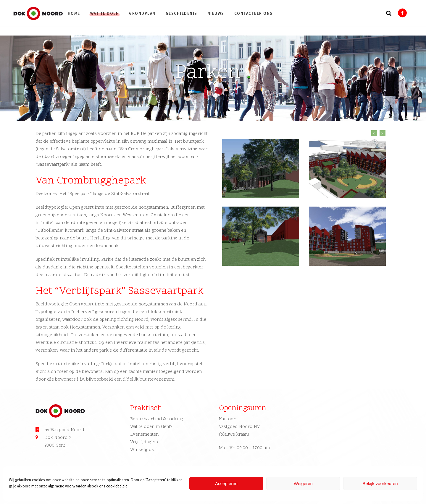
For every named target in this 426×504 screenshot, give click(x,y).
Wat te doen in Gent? (151, 427)
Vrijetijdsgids (144, 442)
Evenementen (144, 435)
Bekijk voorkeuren (380, 483)
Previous (374, 133)
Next (383, 133)
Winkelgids (142, 450)
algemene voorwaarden (67, 486)
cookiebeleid (117, 486)
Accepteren (226, 483)
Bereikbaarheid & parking (157, 419)
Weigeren (303, 483)
